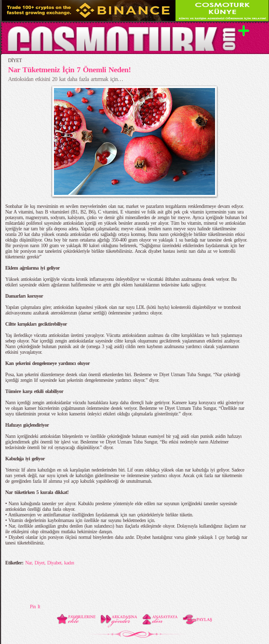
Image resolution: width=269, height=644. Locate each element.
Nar (29, 563)
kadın (69, 563)
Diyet (40, 563)
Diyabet (54, 563)
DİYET (15, 60)
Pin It (35, 607)
